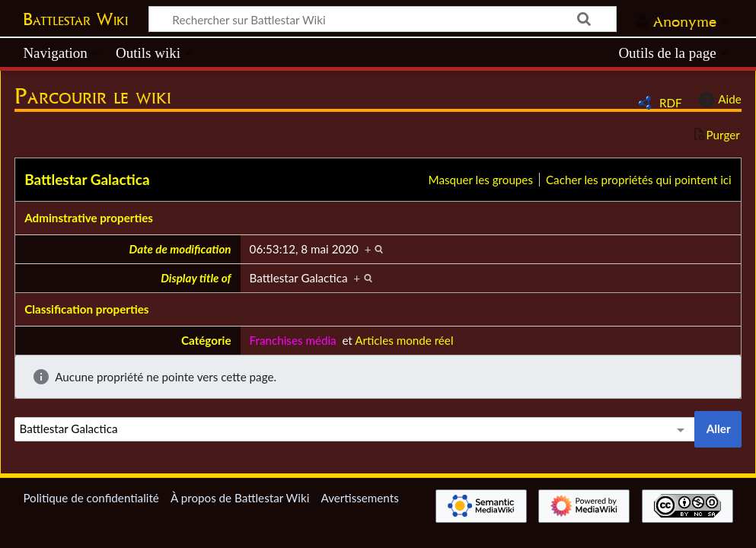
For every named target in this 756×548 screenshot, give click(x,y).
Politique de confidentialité (91, 498)
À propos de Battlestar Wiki (240, 498)
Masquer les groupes (481, 180)
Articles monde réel (404, 340)
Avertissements (359, 498)
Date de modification (180, 249)
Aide (718, 100)
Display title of (196, 278)
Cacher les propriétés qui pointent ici (639, 180)
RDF (671, 103)
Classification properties (86, 309)
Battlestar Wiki (75, 19)
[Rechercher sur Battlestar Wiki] (383, 19)
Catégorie (206, 340)
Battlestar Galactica (87, 179)
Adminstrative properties (89, 218)
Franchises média (293, 340)
